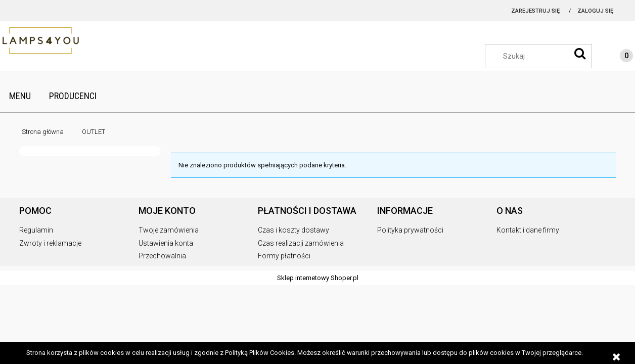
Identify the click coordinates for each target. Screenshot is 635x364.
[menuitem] (20, 96)
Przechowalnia (162, 256)
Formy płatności (284, 256)
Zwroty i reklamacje (50, 243)
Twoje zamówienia (169, 230)
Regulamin (36, 230)
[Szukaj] (580, 54)
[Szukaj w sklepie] (543, 56)
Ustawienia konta (166, 243)
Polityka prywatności (410, 230)
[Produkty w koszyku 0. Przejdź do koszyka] (616, 57)
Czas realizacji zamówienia (301, 243)
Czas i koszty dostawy (293, 230)
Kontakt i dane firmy (528, 230)
